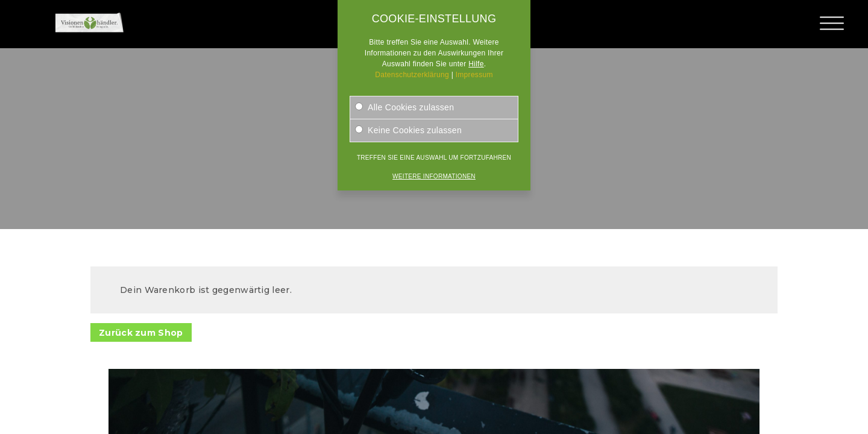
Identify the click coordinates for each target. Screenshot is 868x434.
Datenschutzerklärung (412, 75)
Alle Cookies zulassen (404, 107)
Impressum (474, 75)
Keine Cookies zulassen (408, 130)
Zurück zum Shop (141, 333)
